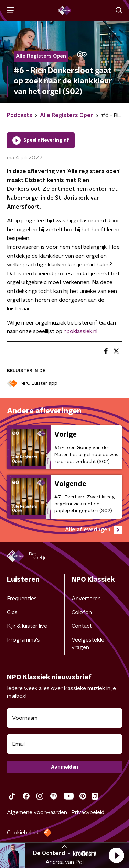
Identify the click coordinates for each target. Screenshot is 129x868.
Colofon (82, 612)
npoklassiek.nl (80, 331)
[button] (116, 855)
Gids (12, 612)
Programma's (23, 640)
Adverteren (86, 599)
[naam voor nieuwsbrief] (64, 718)
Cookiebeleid (23, 833)
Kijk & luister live (27, 626)
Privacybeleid (88, 812)
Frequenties (22, 599)
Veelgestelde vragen (88, 644)
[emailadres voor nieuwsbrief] (64, 744)
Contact (82, 626)
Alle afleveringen (94, 530)
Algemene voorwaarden (37, 812)
